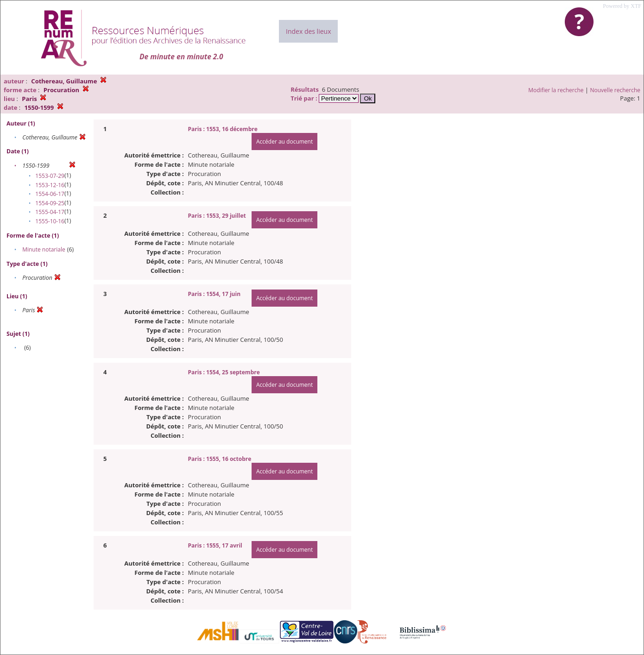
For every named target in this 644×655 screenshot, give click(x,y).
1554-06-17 (50, 194)
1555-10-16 (50, 221)
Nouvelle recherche (616, 90)
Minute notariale (44, 249)
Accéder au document (284, 142)
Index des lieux (308, 31)
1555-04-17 (50, 212)
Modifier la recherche (556, 90)
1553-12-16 (50, 185)
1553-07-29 (50, 176)
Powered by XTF (622, 6)
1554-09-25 (50, 203)
